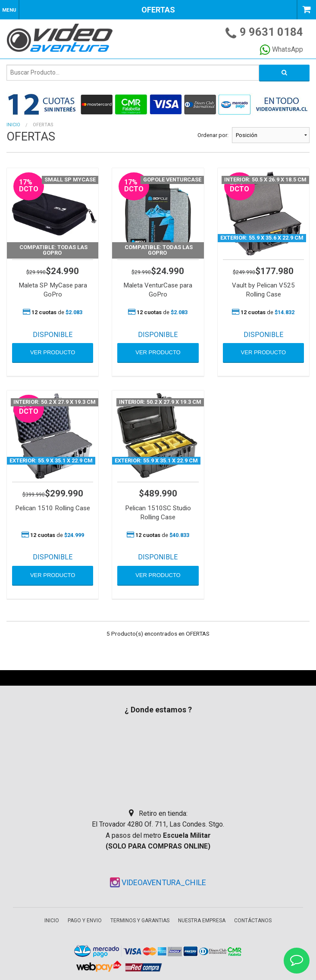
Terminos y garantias (140, 921)
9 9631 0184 (271, 32)
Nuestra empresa (202, 921)
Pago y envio (85, 921)
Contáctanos (253, 921)
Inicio (13, 125)
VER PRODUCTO (53, 352)
